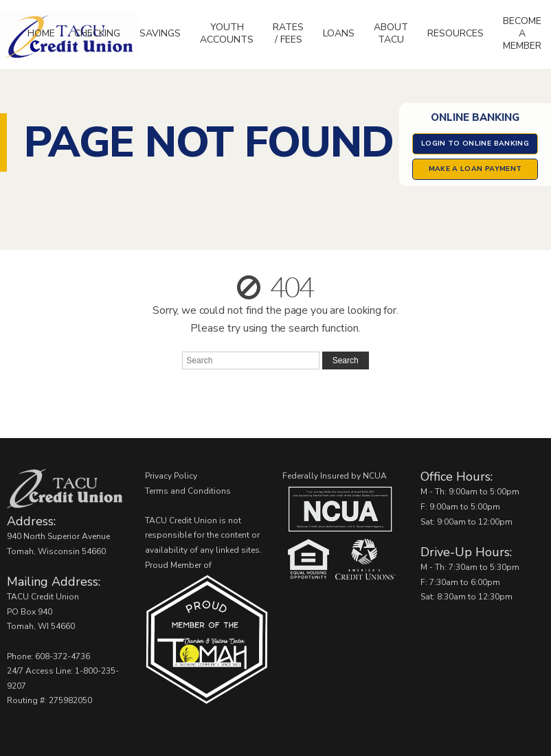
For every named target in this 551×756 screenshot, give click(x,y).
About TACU (391, 33)
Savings (160, 33)
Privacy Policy (171, 476)
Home (41, 33)
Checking (97, 33)
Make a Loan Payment (475, 169)
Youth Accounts (227, 33)
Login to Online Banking (475, 144)
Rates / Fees (288, 33)
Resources (456, 33)
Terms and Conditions (188, 491)
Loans (339, 33)
